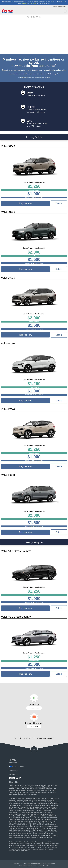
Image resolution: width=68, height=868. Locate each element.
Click (30, 77)
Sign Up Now (34, 727)
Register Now (25, 203)
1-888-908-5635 (62, 7)
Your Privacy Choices (16, 767)
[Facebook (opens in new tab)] (11, 779)
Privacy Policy (33, 3)
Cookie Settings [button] (13, 770)
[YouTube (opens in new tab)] (20, 779)
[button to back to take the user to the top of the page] (34, 750)
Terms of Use (24, 3)
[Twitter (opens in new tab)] (14, 779)
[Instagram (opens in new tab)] (17, 779)
